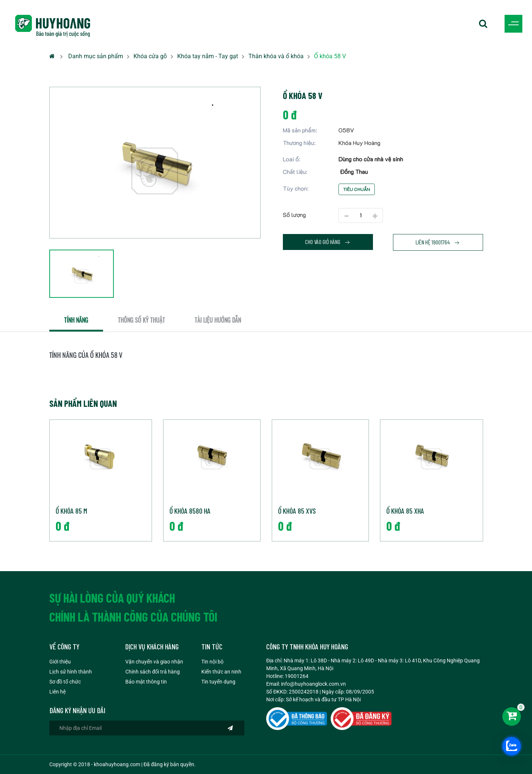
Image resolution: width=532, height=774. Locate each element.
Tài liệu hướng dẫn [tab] (218, 320)
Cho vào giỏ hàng (328, 242)
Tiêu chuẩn (357, 189)
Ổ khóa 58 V (330, 56)
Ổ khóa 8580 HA (190, 511)
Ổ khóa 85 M (71, 511)
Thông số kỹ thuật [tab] (141, 320)
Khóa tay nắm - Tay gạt (208, 56)
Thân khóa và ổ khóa (276, 56)
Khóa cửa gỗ (150, 56)
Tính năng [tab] (76, 320)
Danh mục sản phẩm (96, 56)
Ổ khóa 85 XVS (297, 511)
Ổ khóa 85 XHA (405, 511)
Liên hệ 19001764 (438, 242)
